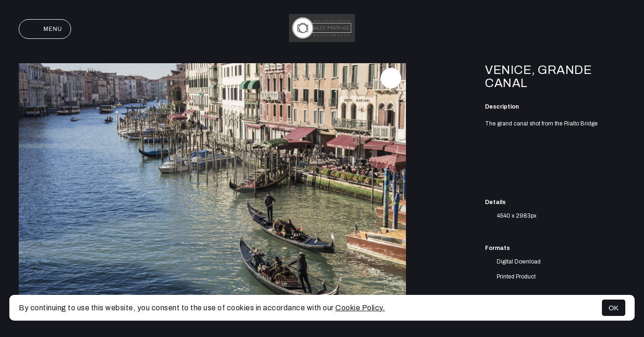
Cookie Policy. (360, 308)
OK (614, 308)
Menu (45, 29)
